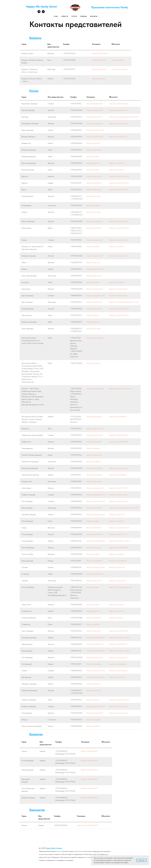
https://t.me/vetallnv (93, 448)
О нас (56, 16)
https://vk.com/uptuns (116, 605)
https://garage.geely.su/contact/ (120, 389)
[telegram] (39, 13)
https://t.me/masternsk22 (95, 488)
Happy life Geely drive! (42, 7)
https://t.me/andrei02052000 (87, 825)
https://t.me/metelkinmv (94, 417)
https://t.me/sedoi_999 (94, 117)
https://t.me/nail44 (93, 156)
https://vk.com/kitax (118, 60)
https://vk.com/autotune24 (118, 110)
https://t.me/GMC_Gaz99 (95, 130)
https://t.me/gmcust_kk (94, 276)
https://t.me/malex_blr (99, 69)
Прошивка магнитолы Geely (109, 7)
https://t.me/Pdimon (93, 163)
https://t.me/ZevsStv (93, 322)
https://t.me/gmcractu (94, 581)
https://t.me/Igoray (93, 315)
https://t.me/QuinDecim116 (96, 296)
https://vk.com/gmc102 (117, 514)
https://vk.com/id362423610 (119, 528)
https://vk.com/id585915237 (119, 228)
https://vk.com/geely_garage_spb (120, 587)
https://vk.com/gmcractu (117, 581)
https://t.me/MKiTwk (93, 143)
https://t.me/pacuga (93, 363)
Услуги (74, 16)
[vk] (43, 13)
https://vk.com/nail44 (116, 170)
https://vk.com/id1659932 (118, 137)
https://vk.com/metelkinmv (118, 417)
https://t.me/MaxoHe (94, 442)
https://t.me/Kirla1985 (94, 183)
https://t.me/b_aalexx (94, 196)
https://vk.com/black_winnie (118, 296)
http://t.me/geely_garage (95, 389)
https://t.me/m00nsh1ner (95, 137)
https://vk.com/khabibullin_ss (119, 104)
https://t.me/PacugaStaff (95, 338)
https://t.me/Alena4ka (94, 150)
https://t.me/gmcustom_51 (95, 429)
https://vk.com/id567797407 (119, 190)
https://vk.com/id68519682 (119, 442)
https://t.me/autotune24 (95, 110)
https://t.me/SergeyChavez (96, 514)
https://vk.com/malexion (120, 69)
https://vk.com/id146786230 (119, 176)
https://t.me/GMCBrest (100, 53)
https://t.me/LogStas (93, 205)
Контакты (94, 16)
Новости (65, 16)
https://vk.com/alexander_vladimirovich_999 (124, 117)
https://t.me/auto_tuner (94, 176)
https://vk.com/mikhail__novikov (119, 541)
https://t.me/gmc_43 (93, 262)
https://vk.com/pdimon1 (117, 163)
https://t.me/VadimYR (94, 228)
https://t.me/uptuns (93, 605)
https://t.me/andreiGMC (89, 751)
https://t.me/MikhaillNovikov (96, 541)
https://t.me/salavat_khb (95, 104)
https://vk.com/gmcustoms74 (119, 315)
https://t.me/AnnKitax (99, 60)
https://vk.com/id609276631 (119, 183)
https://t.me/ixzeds (93, 587)
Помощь (84, 16)
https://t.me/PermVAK (94, 528)
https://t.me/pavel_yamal (95, 574)
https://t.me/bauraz (98, 79)
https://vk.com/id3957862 (118, 488)
